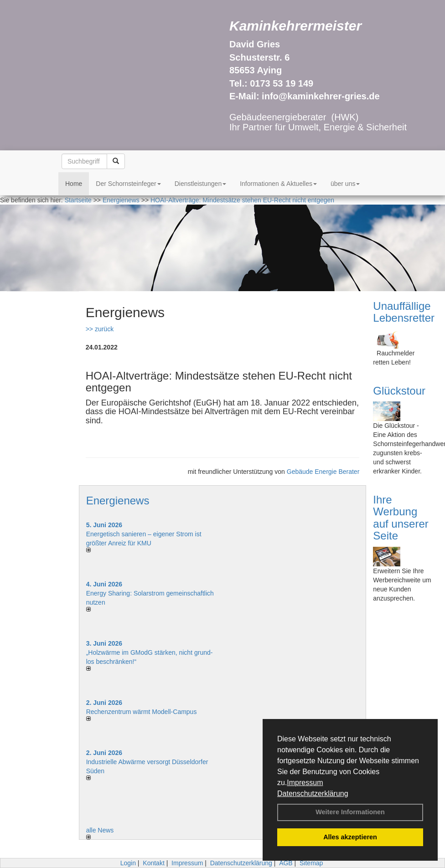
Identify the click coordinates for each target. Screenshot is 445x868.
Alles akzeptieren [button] (350, 837)
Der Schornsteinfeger (128, 184)
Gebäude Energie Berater (323, 472)
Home (74, 184)
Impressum (305, 783)
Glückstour (399, 391)
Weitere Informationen (350, 812)
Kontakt (153, 863)
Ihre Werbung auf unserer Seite (401, 518)
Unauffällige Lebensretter (404, 312)
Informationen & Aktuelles (278, 184)
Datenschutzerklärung (313, 794)
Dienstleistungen (201, 184)
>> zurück (100, 329)
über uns (345, 184)
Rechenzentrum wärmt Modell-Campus (142, 712)
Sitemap (311, 863)
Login (128, 863)
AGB (286, 863)
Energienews (118, 501)
